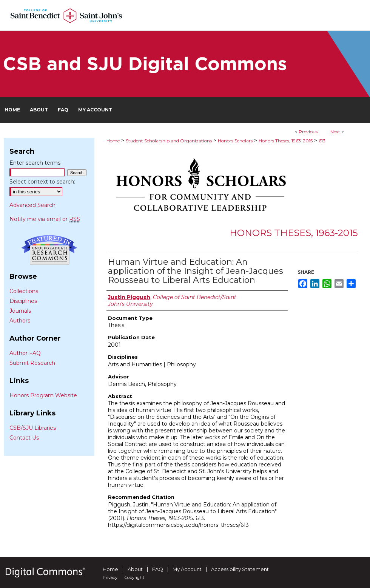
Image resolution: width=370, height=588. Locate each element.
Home (113, 141)
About (135, 569)
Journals (20, 311)
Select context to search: (42, 182)
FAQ (158, 569)
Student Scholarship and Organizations (169, 141)
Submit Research (32, 363)
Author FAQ (25, 353)
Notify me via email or (45, 219)
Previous (308, 132)
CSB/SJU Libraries (33, 428)
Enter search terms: (35, 163)
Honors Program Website (43, 395)
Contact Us (24, 438)
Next (335, 132)
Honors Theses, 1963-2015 (286, 141)
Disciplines (23, 301)
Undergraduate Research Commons (49, 250)
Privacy (110, 577)
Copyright (134, 577)
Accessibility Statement (240, 569)
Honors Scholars (235, 141)
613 (322, 141)
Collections (24, 291)
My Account (187, 569)
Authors (20, 321)
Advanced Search (32, 205)
